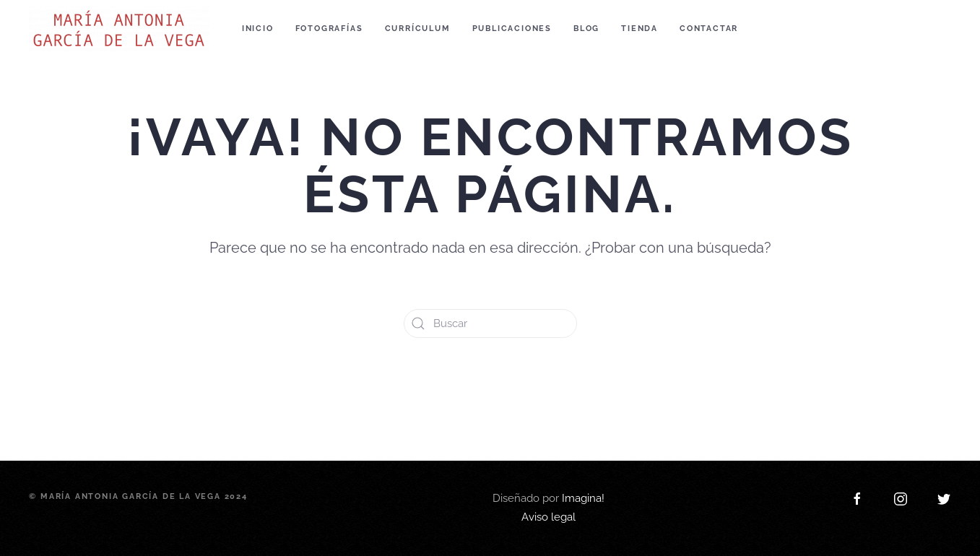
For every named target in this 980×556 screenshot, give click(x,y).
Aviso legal (548, 445)
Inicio (258, 29)
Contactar (709, 29)
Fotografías (329, 29)
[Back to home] (121, 29)
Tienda (639, 29)
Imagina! (583, 426)
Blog (586, 29)
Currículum (418, 29)
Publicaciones (512, 29)
